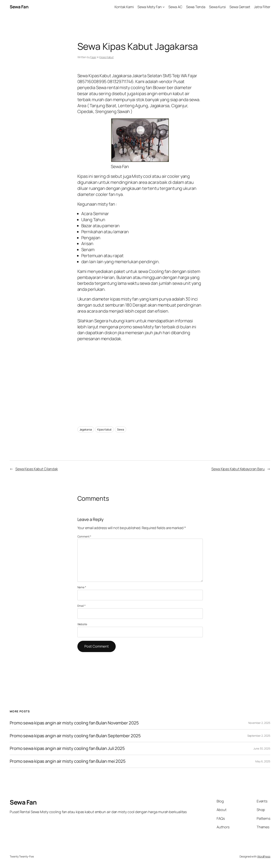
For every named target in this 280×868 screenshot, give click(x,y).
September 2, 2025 (259, 736)
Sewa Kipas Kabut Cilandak (37, 469)
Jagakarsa (86, 429)
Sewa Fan (19, 7)
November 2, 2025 (259, 723)
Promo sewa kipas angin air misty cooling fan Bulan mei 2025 (68, 761)
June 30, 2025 (262, 748)
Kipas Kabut (106, 57)
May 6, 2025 (263, 761)
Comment (84, 536)
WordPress (264, 856)
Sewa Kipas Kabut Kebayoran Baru (238, 469)
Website (82, 624)
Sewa (121, 429)
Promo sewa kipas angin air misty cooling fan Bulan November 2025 (74, 723)
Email (81, 606)
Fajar (93, 57)
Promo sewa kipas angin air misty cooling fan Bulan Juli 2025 (68, 748)
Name (82, 587)
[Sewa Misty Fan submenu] (164, 7)
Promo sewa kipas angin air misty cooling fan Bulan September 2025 (75, 736)
